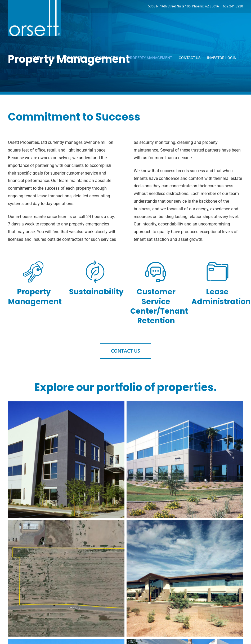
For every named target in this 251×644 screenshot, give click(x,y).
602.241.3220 (233, 6)
